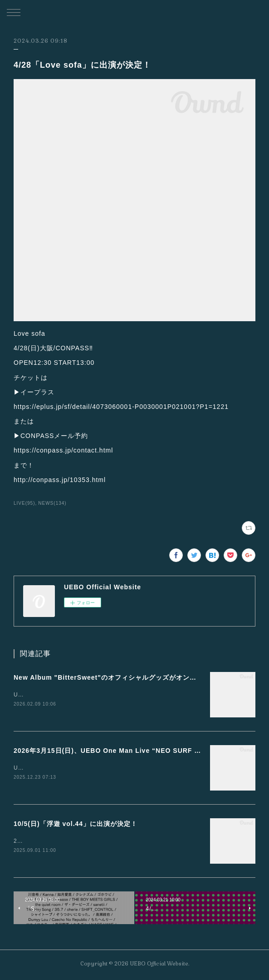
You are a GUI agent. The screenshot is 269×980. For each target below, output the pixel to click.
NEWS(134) (52, 503)
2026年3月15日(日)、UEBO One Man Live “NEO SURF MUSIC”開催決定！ (134, 751)
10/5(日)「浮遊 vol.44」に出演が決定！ (76, 825)
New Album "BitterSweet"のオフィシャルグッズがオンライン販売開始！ (129, 677)
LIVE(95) (24, 503)
